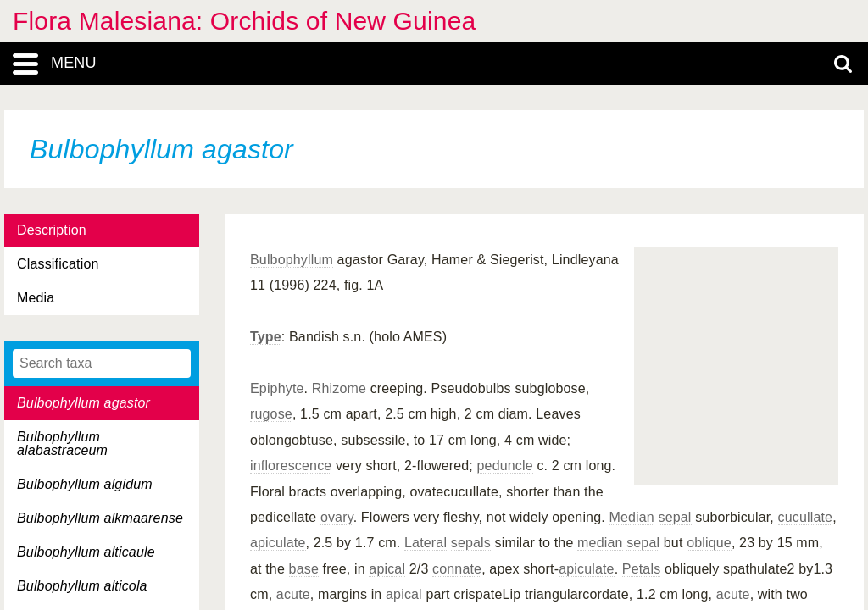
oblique (709, 543)
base (304, 569)
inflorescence (291, 466)
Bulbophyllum (292, 260)
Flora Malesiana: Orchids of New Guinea (244, 21)
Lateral (426, 543)
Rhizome (339, 388)
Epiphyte (277, 388)
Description (52, 230)
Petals (641, 569)
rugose (271, 414)
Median (631, 517)
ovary (337, 517)
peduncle (505, 466)
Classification (58, 264)
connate (457, 569)
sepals (471, 543)
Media (36, 298)
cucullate (806, 517)
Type (266, 337)
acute (293, 594)
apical (387, 569)
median (600, 543)
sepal (675, 517)
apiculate (278, 543)
